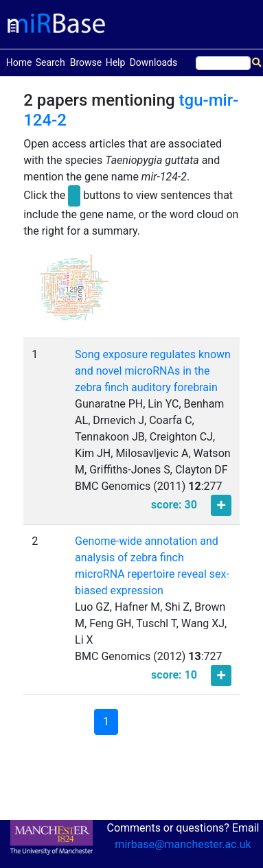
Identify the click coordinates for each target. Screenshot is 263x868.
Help (116, 62)
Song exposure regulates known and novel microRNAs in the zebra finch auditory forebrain (153, 371)
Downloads (154, 62)
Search (50, 62)
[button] (74, 294)
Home (19, 61)
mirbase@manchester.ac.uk (183, 844)
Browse (86, 62)
